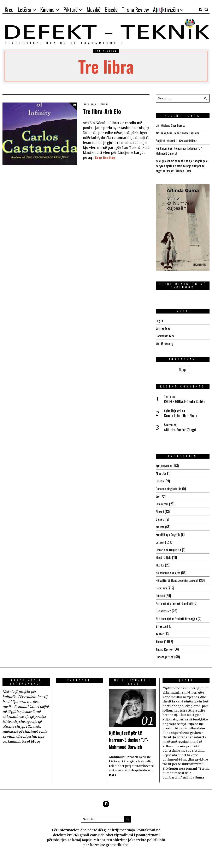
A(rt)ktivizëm (164, 466)
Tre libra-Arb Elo (107, 110)
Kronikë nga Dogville (169, 534)
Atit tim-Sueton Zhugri (180, 430)
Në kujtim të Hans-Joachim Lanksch (179, 580)
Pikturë (160, 596)
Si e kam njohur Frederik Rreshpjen (178, 619)
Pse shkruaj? (164, 611)
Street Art (162, 626)
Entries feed (163, 328)
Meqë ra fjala (164, 557)
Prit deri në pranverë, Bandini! (175, 603)
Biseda (160, 481)
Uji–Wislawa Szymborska (172, 125)
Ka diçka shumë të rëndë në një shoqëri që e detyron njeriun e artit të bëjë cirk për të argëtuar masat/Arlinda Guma (181, 166)
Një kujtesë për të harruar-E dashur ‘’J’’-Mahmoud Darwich (130, 743)
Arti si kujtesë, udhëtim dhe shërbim (179, 133)
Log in (159, 321)
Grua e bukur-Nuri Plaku (181, 416)
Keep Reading (106, 157)
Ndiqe (183, 370)
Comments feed (166, 336)
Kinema (160, 527)
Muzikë (160, 565)
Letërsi (106, 104)
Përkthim (162, 588)
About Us (161, 473)
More (113, 782)
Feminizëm (162, 504)
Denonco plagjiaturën (169, 489)
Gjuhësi (160, 519)
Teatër (160, 634)
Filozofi (160, 511)
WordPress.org (165, 343)
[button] (205, 98)
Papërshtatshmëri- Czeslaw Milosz (178, 141)
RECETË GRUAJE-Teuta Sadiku (185, 401)
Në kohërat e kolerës (169, 573)
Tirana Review (164, 649)
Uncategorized (165, 657)
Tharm (160, 641)
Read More (32, 741)
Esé (158, 496)
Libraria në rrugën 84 (169, 550)
